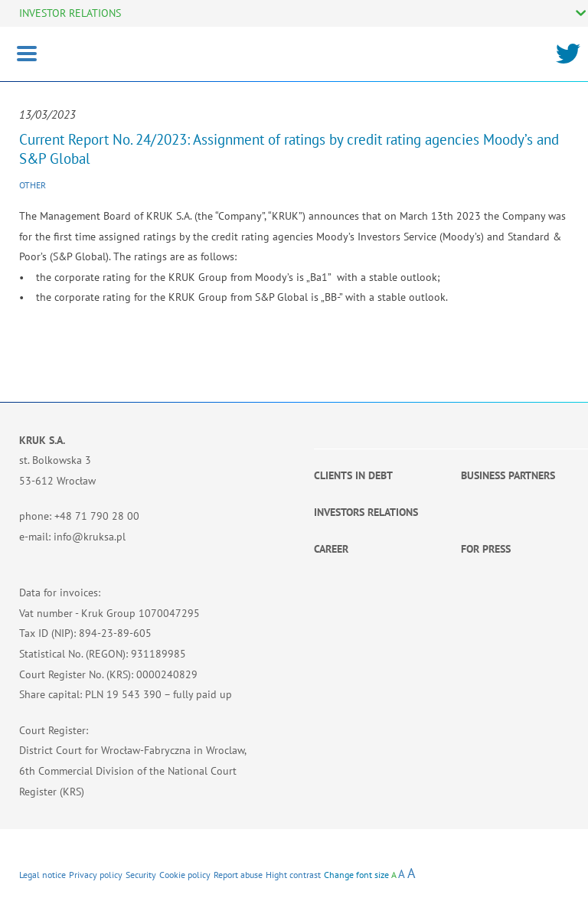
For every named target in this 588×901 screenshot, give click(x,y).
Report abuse (238, 875)
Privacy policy (96, 875)
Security (141, 875)
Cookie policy (185, 875)
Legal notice (42, 875)
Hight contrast (293, 875)
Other (33, 185)
